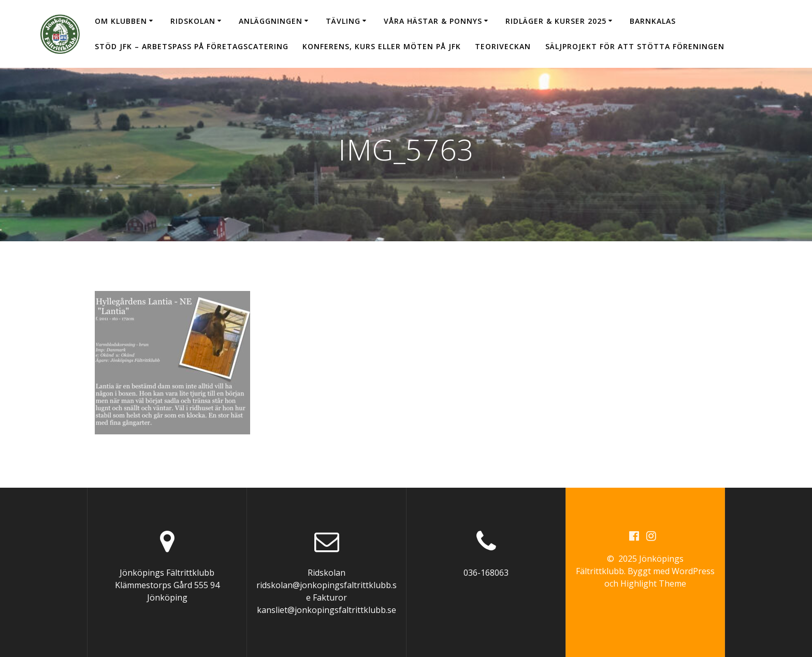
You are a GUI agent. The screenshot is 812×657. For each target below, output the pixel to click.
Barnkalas (653, 21)
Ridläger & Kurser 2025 (556, 21)
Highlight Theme (653, 583)
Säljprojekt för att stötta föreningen (635, 46)
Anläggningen (271, 21)
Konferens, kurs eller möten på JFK (382, 46)
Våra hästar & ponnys (433, 21)
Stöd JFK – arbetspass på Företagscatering (192, 46)
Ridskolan (193, 21)
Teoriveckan (503, 46)
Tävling (343, 21)
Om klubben (121, 21)
